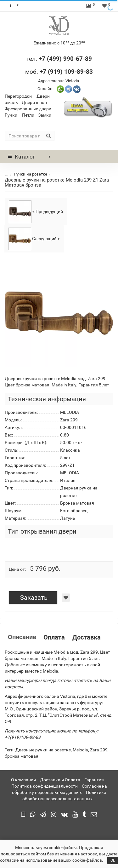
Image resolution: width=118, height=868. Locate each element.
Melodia (80, 750)
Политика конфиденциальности (45, 786)
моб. (59, 72)
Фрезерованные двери (28, 109)
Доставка (87, 637)
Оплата (54, 637)
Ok (113, 860)
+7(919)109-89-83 (23, 737)
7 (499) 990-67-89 (67, 59)
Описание (22, 637)
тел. (33, 59)
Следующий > (34, 239)
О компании (23, 780)
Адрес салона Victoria (59, 81)
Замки (45, 115)
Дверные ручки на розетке (43, 750)
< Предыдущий (36, 212)
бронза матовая (22, 756)
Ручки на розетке (31, 174)
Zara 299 (99, 750)
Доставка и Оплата (60, 780)
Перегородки (18, 96)
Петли (28, 115)
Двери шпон (34, 102)
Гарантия (94, 780)
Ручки (11, 115)
